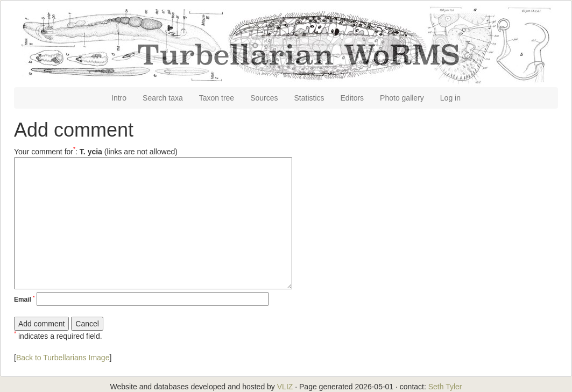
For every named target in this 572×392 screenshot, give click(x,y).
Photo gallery (402, 98)
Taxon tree (217, 98)
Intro (119, 98)
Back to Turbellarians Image (63, 358)
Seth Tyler (445, 387)
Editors (352, 98)
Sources (264, 98)
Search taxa (163, 98)
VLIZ (285, 387)
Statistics (309, 98)
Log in (450, 98)
